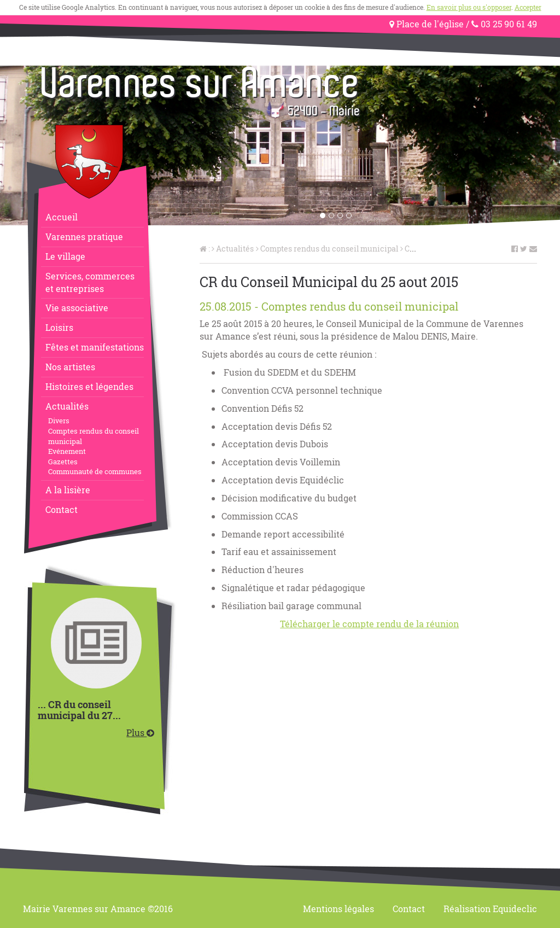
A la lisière (68, 490)
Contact (62, 509)
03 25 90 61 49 (504, 24)
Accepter (528, 7)
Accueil (62, 217)
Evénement (67, 451)
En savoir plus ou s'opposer (469, 7)
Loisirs (59, 327)
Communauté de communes (95, 471)
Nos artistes (70, 367)
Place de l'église (427, 24)
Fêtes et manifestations (95, 347)
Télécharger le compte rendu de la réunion (369, 624)
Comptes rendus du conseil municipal (94, 436)
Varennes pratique (84, 237)
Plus (140, 733)
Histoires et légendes (89, 386)
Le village (65, 256)
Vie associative (77, 308)
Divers (59, 421)
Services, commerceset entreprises (90, 282)
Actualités (67, 406)
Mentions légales (339, 909)
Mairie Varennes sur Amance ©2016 (98, 909)
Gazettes (63, 462)
